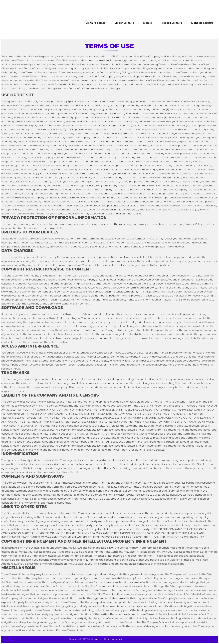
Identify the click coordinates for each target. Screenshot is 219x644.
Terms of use (144, 639)
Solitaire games (96, 23)
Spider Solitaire (124, 23)
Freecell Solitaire (171, 23)
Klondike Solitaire (202, 23)
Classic (147, 23)
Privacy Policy (130, 639)
